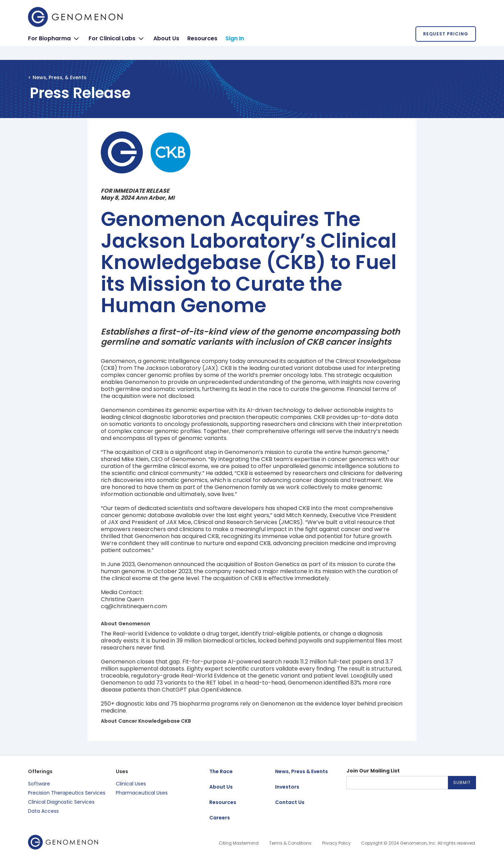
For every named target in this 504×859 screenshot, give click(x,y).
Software (39, 784)
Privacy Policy (336, 843)
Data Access (43, 811)
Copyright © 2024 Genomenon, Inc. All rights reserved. (419, 843)
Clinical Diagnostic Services (61, 802)
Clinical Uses (131, 784)
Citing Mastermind (239, 843)
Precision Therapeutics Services (67, 793)
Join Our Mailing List (373, 771)
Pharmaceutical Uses (142, 793)
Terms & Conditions (290, 843)
